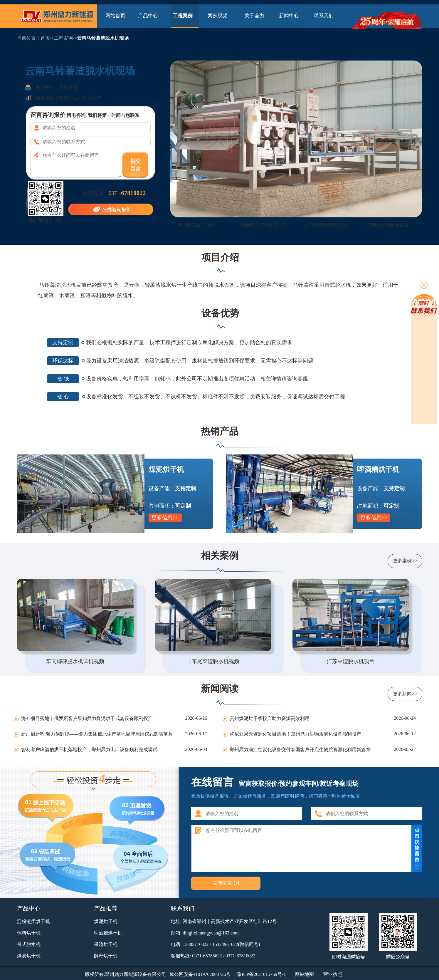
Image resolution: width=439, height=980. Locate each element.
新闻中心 (289, 16)
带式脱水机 (29, 944)
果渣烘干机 (106, 944)
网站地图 (305, 974)
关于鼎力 (254, 16)
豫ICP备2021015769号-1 (261, 974)
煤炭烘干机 (29, 956)
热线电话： (114, 193)
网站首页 (115, 16)
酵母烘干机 (106, 956)
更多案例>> (405, 561)
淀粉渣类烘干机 (33, 921)
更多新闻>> (405, 694)
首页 (45, 38)
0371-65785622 (207, 956)
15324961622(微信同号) (236, 944)
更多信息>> (165, 518)
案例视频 (219, 16)
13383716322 (196, 944)
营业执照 (333, 974)
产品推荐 (106, 908)
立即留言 (222, 883)
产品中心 (150, 16)
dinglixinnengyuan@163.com (211, 933)
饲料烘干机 (29, 933)
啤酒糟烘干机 (108, 933)
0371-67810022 (240, 956)
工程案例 (185, 16)
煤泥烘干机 (106, 921)
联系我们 (324, 16)
